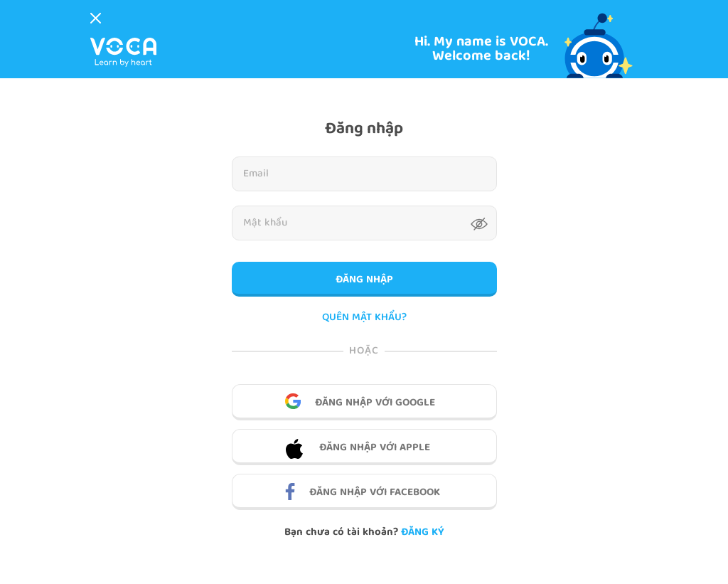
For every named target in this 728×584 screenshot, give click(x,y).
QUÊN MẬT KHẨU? (364, 318)
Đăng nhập (364, 280)
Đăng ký (422, 533)
